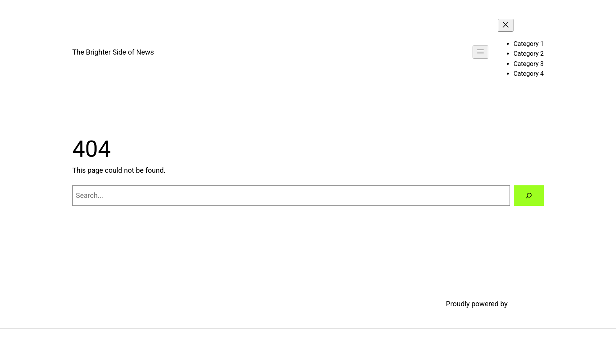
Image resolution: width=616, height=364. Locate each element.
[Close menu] (506, 25)
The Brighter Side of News (113, 52)
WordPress (527, 304)
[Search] (529, 196)
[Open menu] (480, 52)
